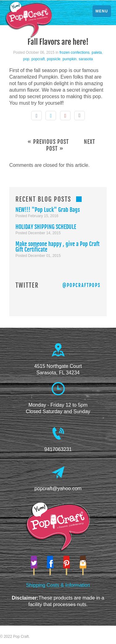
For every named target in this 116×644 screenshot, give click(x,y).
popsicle (54, 59)
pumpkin (69, 59)
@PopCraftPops (82, 285)
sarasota (86, 59)
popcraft (38, 59)
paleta (97, 53)
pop (26, 59)
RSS (79, 199)
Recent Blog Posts (43, 199)
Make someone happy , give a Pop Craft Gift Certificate (58, 247)
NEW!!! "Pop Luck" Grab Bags (48, 210)
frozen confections (74, 53)
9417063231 (58, 449)
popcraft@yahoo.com (58, 489)
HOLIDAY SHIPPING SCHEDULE (46, 227)
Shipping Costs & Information (58, 585)
